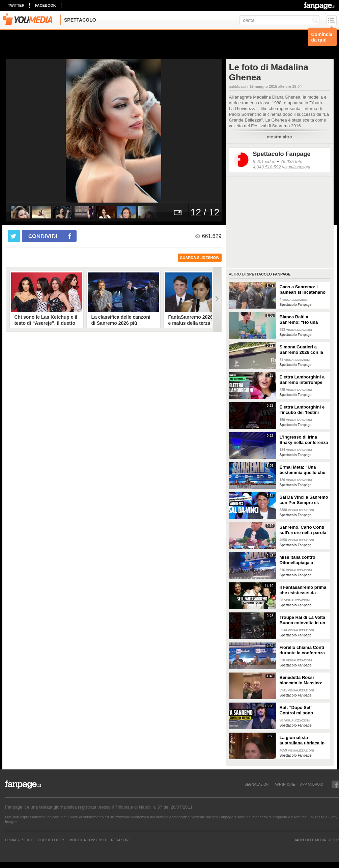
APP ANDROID (312, 784)
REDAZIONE (121, 840)
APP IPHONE (285, 784)
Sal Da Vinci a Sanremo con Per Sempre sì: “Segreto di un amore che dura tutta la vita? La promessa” (304, 500)
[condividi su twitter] (14, 236)
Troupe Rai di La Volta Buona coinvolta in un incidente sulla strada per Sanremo (303, 620)
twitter (16, 5)
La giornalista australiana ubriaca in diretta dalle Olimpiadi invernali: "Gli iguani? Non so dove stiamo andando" (303, 740)
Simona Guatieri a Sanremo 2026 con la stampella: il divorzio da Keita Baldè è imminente (301, 350)
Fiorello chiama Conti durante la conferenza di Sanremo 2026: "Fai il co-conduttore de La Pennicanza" (303, 650)
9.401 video (264, 162)
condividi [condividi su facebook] (43, 236)
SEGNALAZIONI (257, 784)
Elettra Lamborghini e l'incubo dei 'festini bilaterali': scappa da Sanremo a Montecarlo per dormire (303, 410)
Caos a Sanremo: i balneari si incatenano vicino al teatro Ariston (303, 290)
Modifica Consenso (88, 840)
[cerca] (279, 20)
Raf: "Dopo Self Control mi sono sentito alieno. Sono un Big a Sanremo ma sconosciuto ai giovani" (304, 710)
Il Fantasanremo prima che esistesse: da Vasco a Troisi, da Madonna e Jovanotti (303, 590)
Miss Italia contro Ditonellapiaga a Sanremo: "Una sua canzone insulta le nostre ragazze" (300, 560)
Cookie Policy (51, 840)
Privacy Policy (19, 840)
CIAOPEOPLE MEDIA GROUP (316, 840)
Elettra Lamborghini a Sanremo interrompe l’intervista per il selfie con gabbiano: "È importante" (303, 380)
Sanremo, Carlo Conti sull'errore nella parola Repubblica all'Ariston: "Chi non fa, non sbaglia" (303, 530)
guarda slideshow (200, 258)
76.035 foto (291, 162)
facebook (45, 5)
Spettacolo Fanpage (282, 154)
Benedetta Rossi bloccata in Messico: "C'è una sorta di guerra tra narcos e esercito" (301, 680)
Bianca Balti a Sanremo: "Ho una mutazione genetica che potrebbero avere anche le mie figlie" (302, 320)
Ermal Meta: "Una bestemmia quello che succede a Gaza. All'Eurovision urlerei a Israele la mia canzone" (304, 470)
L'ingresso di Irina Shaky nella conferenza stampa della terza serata (304, 440)
